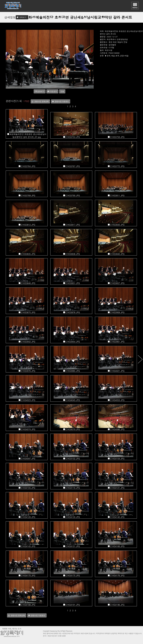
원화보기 (41, 91)
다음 (140, 359)
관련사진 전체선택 (41, 101)
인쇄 (62, 91)
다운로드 (53, 91)
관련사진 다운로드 (62, 101)
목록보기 (23, 17)
